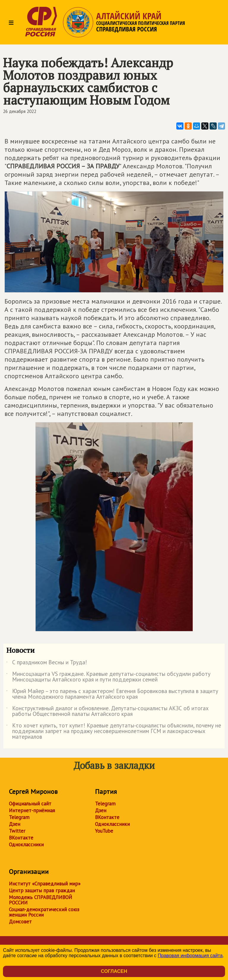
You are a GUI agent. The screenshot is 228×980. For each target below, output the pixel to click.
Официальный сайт (30, 804)
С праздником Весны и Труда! (47, 663)
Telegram (19, 817)
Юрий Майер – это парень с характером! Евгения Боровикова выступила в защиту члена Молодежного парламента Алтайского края (112, 694)
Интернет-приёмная (32, 810)
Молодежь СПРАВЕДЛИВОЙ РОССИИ (41, 900)
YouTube (104, 831)
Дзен (15, 824)
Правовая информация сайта (190, 956)
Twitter (17, 831)
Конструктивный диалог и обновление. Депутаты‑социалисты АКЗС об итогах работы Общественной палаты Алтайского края (107, 711)
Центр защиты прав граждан (42, 890)
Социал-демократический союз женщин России (44, 912)
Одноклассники (26, 845)
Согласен (114, 971)
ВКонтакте (21, 838)
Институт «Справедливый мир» (45, 884)
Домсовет (20, 922)
